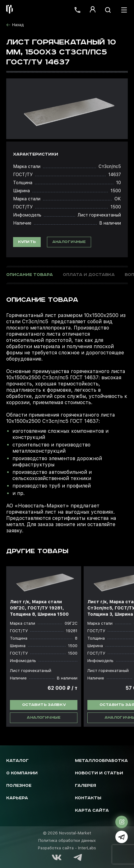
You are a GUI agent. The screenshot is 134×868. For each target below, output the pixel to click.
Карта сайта (92, 811)
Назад (15, 25)
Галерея (85, 786)
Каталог (17, 761)
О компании (22, 773)
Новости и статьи (99, 773)
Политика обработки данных (67, 840)
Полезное (19, 786)
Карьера (17, 798)
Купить (27, 242)
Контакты (88, 798)
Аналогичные (69, 242)
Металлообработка (101, 761)
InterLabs (87, 848)
